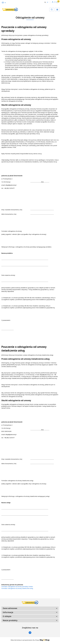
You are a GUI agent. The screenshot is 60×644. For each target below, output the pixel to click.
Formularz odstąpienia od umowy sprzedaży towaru (17, 587)
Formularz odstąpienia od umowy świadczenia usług (17, 588)
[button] (57, 2)
